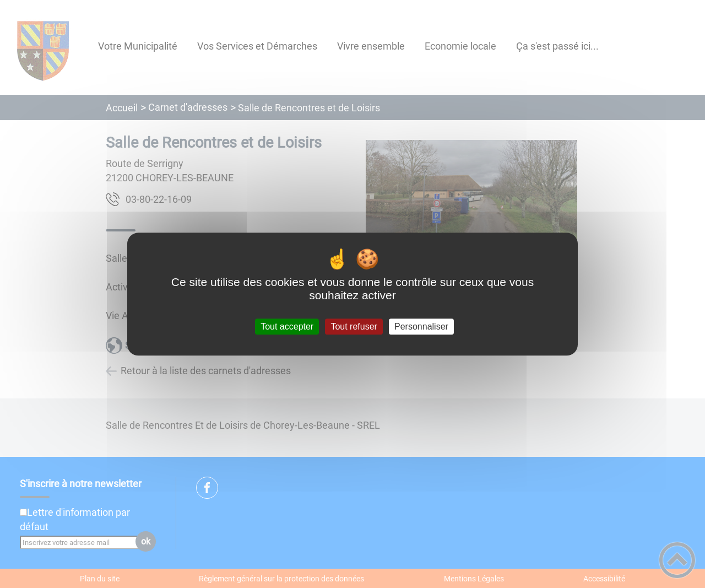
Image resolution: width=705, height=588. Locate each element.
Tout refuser (354, 327)
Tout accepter (287, 327)
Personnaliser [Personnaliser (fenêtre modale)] (421, 327)
